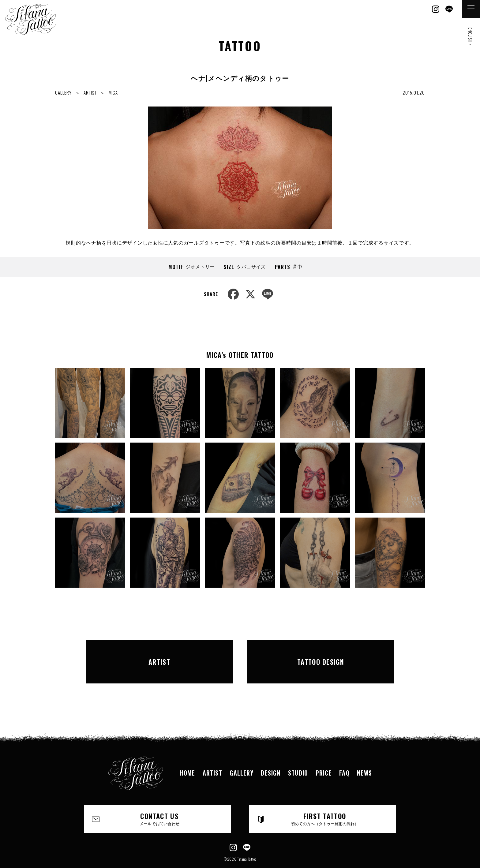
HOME (186, 756)
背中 (298, 266)
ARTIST (90, 92)
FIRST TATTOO (325, 802)
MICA (113, 92)
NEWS (366, 756)
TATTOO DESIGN (321, 653)
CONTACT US (160, 802)
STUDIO (298, 756)
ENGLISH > (470, 37)
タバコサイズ (251, 266)
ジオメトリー (200, 266)
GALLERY (63, 92)
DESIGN (270, 756)
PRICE (324, 756)
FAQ (345, 756)
